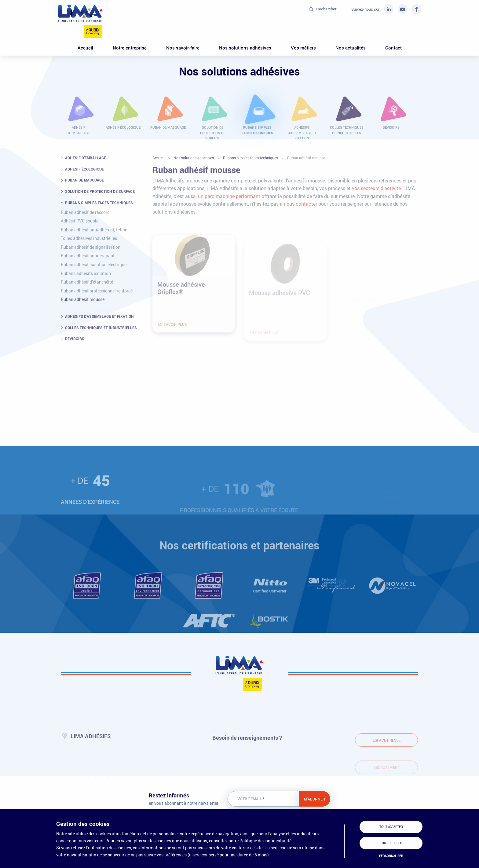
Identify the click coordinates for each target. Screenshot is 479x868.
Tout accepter (391, 827)
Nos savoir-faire (183, 48)
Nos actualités (351, 48)
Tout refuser (391, 843)
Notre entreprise (130, 48)
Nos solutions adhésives (245, 48)
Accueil (85, 48)
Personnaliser (391, 856)
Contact (393, 48)
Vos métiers (303, 48)
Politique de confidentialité (265, 841)
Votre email (251, 799)
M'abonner (314, 799)
